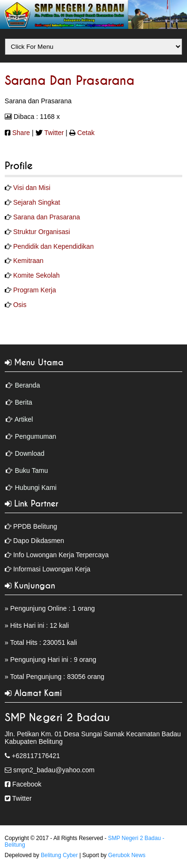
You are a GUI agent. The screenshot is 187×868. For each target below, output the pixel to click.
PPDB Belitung (35, 526)
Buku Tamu (31, 470)
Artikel (23, 419)
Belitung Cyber (59, 855)
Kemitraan (28, 261)
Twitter (54, 133)
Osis (20, 305)
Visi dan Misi (32, 188)
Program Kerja (35, 290)
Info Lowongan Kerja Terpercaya (61, 555)
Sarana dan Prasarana (70, 81)
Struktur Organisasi (42, 232)
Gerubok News (127, 855)
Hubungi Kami (36, 488)
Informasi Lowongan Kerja (52, 569)
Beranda (27, 385)
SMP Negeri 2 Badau (57, 718)
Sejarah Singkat (37, 202)
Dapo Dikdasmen (39, 541)
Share (21, 133)
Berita (23, 402)
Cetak (86, 133)
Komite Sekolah (37, 275)
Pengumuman (35, 436)
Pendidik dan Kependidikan (54, 246)
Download (29, 453)
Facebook (27, 784)
